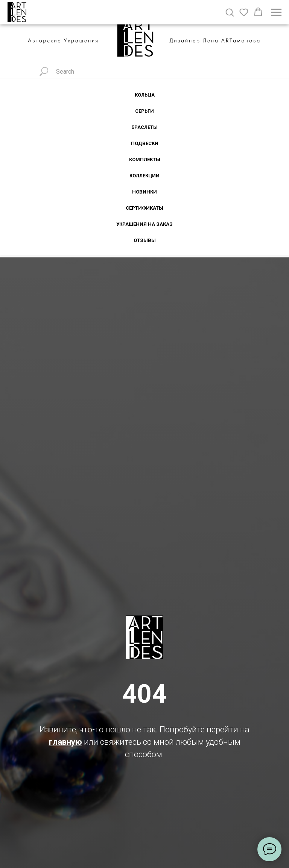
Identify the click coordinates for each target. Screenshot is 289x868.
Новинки (144, 192)
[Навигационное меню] (276, 12)
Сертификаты (144, 208)
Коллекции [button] (144, 176)
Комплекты (145, 160)
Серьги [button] (144, 111)
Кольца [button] (145, 95)
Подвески (145, 143)
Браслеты (144, 127)
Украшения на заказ (144, 224)
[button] (230, 12)
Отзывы (145, 240)
